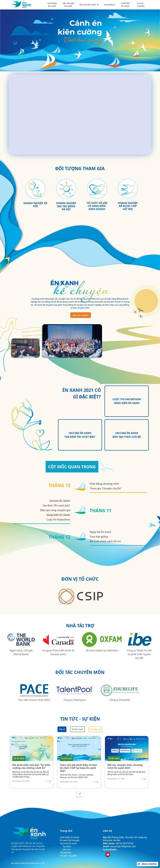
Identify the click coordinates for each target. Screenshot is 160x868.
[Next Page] (80, 793)
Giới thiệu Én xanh (52, 5)
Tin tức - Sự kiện (141, 5)
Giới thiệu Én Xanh (70, 837)
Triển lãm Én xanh (125, 5)
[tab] (62, 729)
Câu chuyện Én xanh (68, 5)
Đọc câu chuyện (81, 315)
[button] (89, 5)
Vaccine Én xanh (68, 843)
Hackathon (110, 5)
